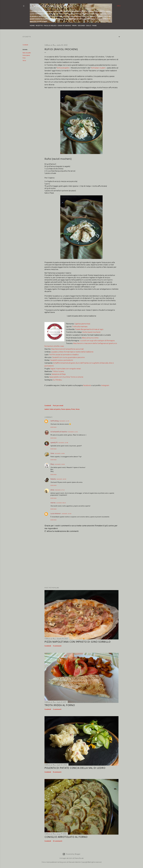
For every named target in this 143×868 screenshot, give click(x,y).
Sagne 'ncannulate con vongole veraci (66, 369)
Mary (52, 464)
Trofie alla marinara (80, 327)
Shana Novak (79, 858)
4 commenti (57, 646)
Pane (94, 26)
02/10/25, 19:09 (60, 464)
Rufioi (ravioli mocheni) (91, 332)
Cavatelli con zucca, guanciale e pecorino (68, 357)
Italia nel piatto (27, 53)
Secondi (81, 26)
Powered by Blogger (71, 854)
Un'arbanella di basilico (59, 432)
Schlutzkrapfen (63, 68)
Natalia (53, 479)
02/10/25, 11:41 (73, 432)
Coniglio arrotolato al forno (66, 837)
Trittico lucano (58, 371)
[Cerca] (119, 6)
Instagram (105, 385)
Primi (74, 26)
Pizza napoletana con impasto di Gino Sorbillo (77, 642)
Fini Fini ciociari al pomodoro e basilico (64, 355)
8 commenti (57, 772)
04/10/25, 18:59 (61, 479)
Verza (24, 61)
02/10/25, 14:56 (60, 453)
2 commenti (57, 709)
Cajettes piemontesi (82, 324)
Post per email (58, 406)
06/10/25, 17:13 (60, 490)
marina (53, 503)
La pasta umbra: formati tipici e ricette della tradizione (72, 352)
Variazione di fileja (59, 374)
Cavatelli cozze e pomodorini (62, 360)
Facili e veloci (50, 26)
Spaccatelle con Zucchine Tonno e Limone (66, 377)
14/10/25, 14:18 (66, 514)
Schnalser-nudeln (98, 68)
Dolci (89, 26)
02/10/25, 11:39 (64, 421)
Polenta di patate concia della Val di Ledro (75, 768)
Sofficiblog (55, 421)
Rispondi (53, 427)
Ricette (39, 26)
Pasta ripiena (26, 55)
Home (32, 26)
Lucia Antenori (56, 513)
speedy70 (54, 442)
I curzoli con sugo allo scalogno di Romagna (97, 341)
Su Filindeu (57, 380)
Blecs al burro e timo (90, 338)
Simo (52, 453)
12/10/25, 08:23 (61, 503)
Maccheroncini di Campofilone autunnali (67, 349)
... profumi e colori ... (53, 6)
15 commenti (58, 841)
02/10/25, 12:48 (63, 443)
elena (52, 490)
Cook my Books (64, 26)
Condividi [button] (25, 45)
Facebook (87, 385)
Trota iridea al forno (60, 705)
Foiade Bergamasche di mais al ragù (89, 329)
